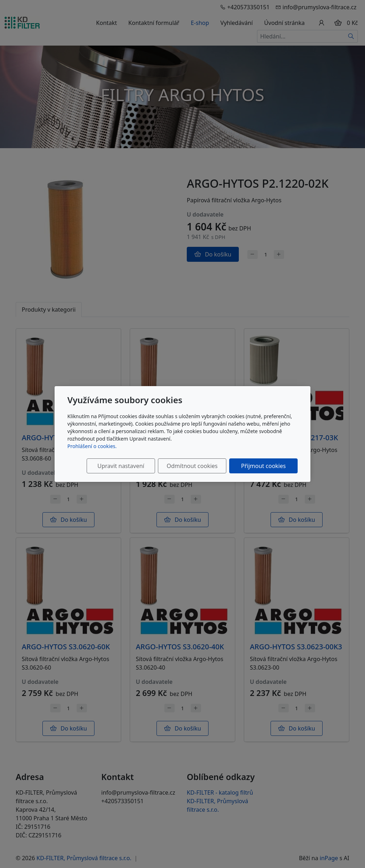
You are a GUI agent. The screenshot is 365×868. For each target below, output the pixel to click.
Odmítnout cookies (192, 466)
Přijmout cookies (263, 466)
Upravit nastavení (121, 466)
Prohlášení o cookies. (92, 446)
